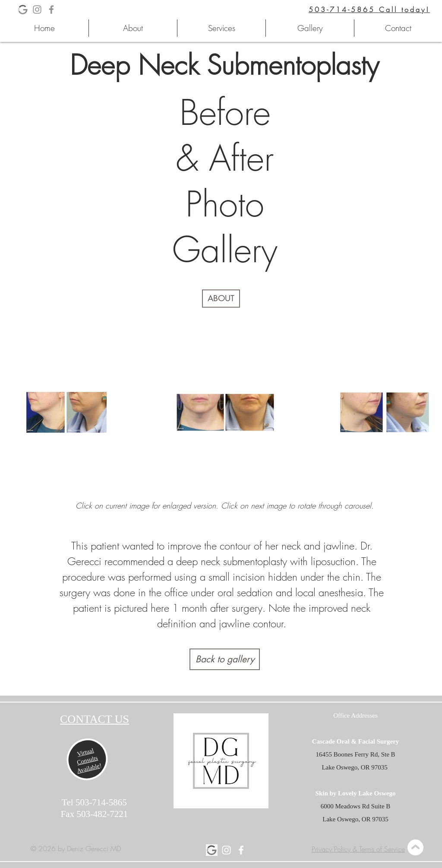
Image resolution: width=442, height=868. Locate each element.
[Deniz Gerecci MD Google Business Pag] (23, 10)
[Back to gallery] (225, 659)
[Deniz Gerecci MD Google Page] (212, 850)
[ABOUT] (221, 299)
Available (88, 768)
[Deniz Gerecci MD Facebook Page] (51, 10)
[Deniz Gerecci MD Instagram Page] (37, 10)
